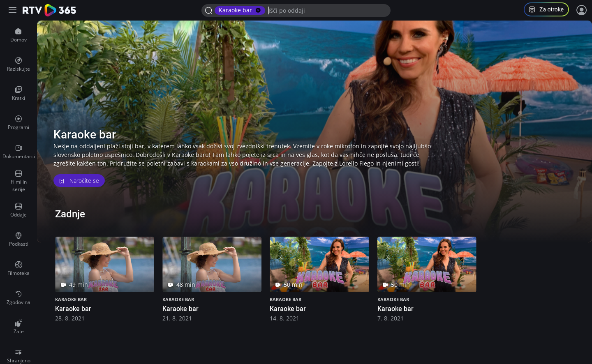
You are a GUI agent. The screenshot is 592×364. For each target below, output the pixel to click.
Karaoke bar (71, 299)
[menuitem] (18, 35)
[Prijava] (582, 10)
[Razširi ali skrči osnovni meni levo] (13, 10)
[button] (550, 10)
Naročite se (79, 181)
